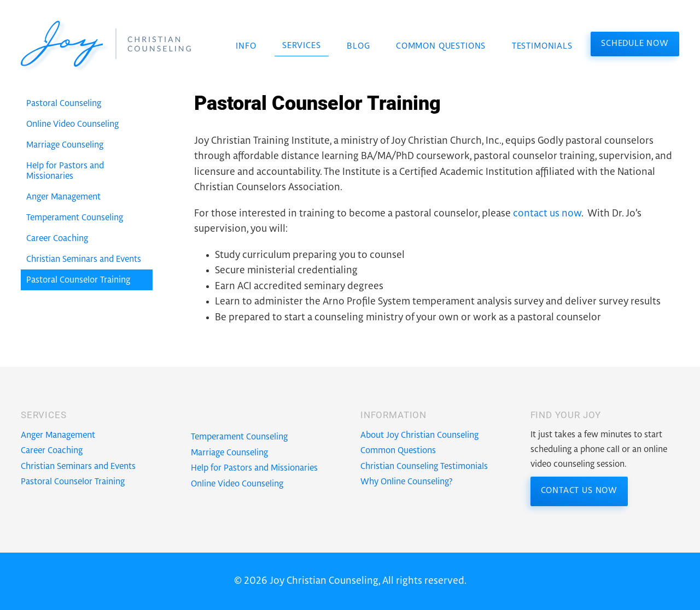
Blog (358, 46)
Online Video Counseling (237, 484)
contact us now (547, 214)
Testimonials (542, 46)
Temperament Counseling (239, 437)
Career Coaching (52, 451)
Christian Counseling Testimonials (424, 467)
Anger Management (58, 435)
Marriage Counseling (229, 453)
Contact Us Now (579, 491)
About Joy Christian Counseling (419, 435)
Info (246, 46)
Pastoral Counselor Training (73, 482)
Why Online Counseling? (407, 482)
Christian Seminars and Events (78, 467)
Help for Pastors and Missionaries (254, 468)
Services (302, 46)
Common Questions (441, 46)
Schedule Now (635, 43)
